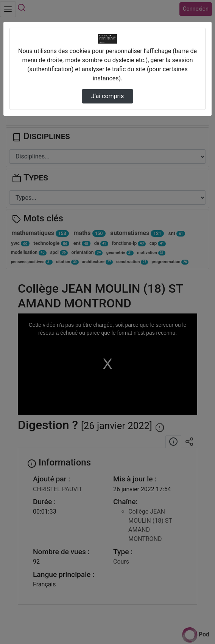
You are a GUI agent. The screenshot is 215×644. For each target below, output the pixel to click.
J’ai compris (107, 96)
